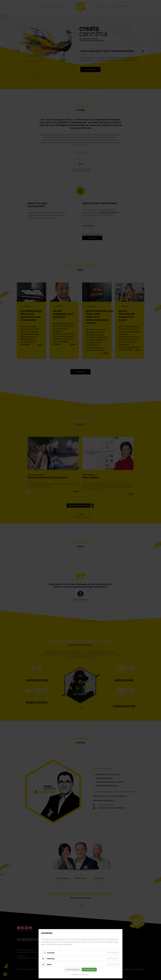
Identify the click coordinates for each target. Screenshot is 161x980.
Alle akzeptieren (89, 970)
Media (49, 964)
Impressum (76, 974)
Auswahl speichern (73, 970)
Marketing (51, 959)
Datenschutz (85, 974)
